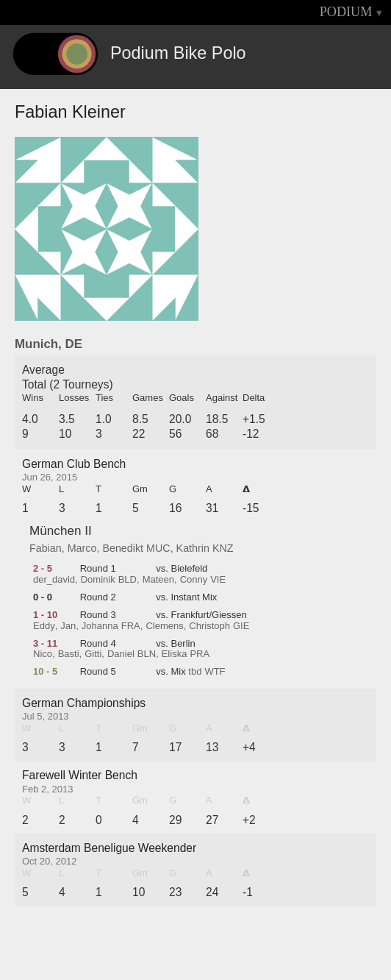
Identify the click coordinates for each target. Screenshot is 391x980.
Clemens (164, 626)
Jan (68, 626)
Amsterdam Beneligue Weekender (109, 848)
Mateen (158, 580)
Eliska (175, 654)
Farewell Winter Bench (80, 775)
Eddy (44, 626)
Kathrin (193, 548)
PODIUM (346, 12)
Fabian (46, 548)
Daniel (121, 654)
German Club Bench (74, 464)
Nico (43, 654)
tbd (195, 672)
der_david (54, 580)
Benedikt (123, 548)
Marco (82, 548)
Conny (194, 580)
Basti (69, 654)
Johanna (100, 626)
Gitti (93, 654)
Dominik (98, 580)
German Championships (84, 703)
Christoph (209, 626)
